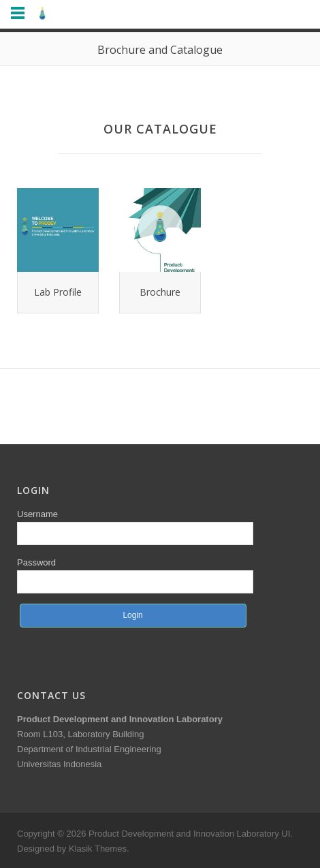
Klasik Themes (98, 849)
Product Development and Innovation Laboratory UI (189, 834)
